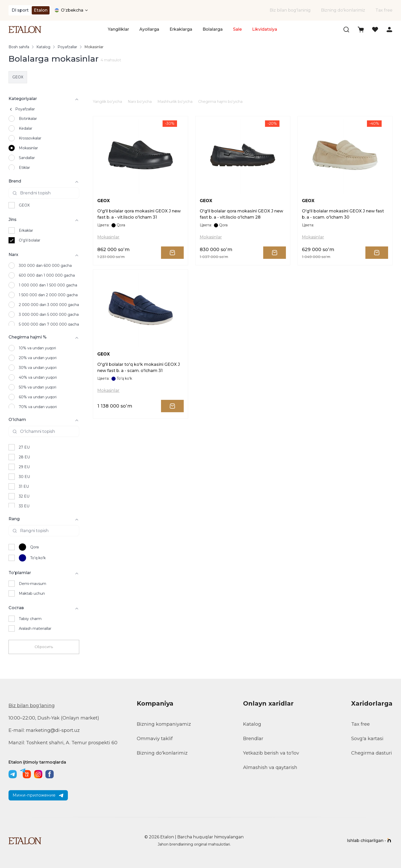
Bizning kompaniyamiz (164, 724)
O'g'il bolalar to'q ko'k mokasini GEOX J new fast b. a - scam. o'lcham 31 (139, 367)
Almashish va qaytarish (270, 767)
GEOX (18, 77)
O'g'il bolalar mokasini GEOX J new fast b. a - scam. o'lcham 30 (343, 214)
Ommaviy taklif (155, 739)
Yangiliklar (118, 29)
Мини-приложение (38, 795)
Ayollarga (149, 29)
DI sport (20, 10)
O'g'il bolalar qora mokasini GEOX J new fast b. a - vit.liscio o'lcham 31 (139, 214)
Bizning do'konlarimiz (343, 10)
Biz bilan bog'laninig (290, 10)
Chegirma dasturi (372, 753)
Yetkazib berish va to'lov (271, 753)
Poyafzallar (67, 47)
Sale (237, 29)
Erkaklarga (181, 29)
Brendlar (253, 739)
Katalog (43, 47)
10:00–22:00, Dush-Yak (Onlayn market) (54, 718)
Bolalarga (213, 29)
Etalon (41, 10)
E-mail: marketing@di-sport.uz (44, 730)
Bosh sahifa (19, 47)
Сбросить (44, 647)
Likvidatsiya (265, 29)
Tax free (384, 10)
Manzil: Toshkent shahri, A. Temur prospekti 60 (63, 743)
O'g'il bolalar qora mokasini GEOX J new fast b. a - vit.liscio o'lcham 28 (241, 214)
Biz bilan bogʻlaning (32, 706)
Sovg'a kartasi (367, 739)
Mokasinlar (108, 237)
